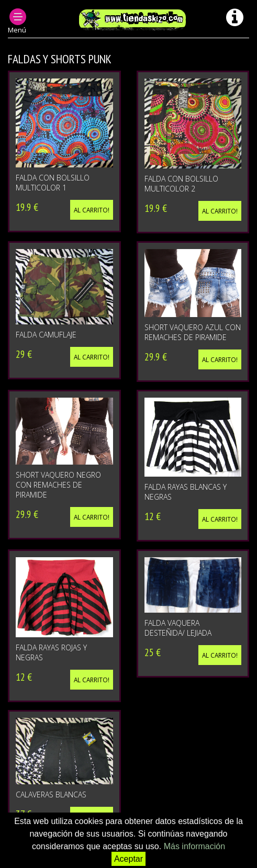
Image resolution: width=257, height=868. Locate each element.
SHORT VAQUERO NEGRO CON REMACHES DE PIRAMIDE (58, 485)
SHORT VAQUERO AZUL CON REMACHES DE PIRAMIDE (193, 332)
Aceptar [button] (128, 859)
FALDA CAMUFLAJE (46, 335)
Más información (194, 846)
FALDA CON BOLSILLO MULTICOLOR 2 (181, 184)
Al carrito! (92, 210)
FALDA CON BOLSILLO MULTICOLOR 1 (53, 183)
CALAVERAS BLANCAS (51, 794)
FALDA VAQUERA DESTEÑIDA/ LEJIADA (178, 628)
